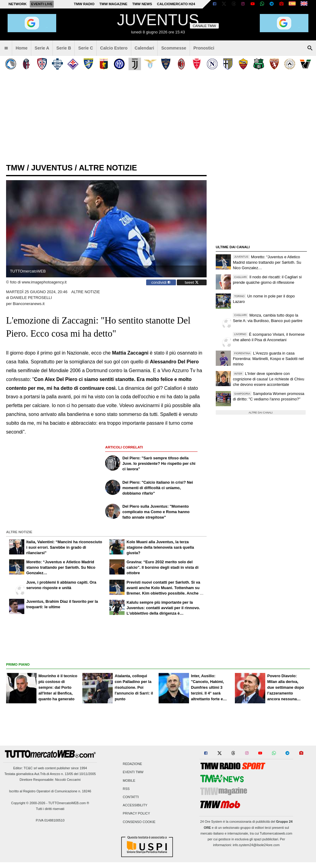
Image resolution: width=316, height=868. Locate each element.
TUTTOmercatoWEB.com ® (69, 803)
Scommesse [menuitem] (174, 48)
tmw (15, 168)
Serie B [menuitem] (64, 48)
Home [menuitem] (21, 48)
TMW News (142, 4)
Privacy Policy (136, 814)
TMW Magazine (113, 4)
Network (18, 4)
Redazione (132, 764)
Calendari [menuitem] (144, 48)
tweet (192, 282)
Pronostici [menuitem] (204, 48)
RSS (126, 789)
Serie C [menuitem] (86, 48)
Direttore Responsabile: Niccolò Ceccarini (50, 780)
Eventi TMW (133, 772)
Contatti (131, 797)
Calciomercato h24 (176, 4)
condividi (161, 282)
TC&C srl (30, 768)
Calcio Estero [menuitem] (114, 48)
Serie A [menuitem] (42, 48)
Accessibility (135, 805)
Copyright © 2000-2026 (28, 803)
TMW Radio (84, 4)
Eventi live (42, 4)
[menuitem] (6, 48)
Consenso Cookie (139, 822)
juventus (52, 168)
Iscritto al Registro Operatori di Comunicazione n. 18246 (50, 791)
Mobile (129, 781)
